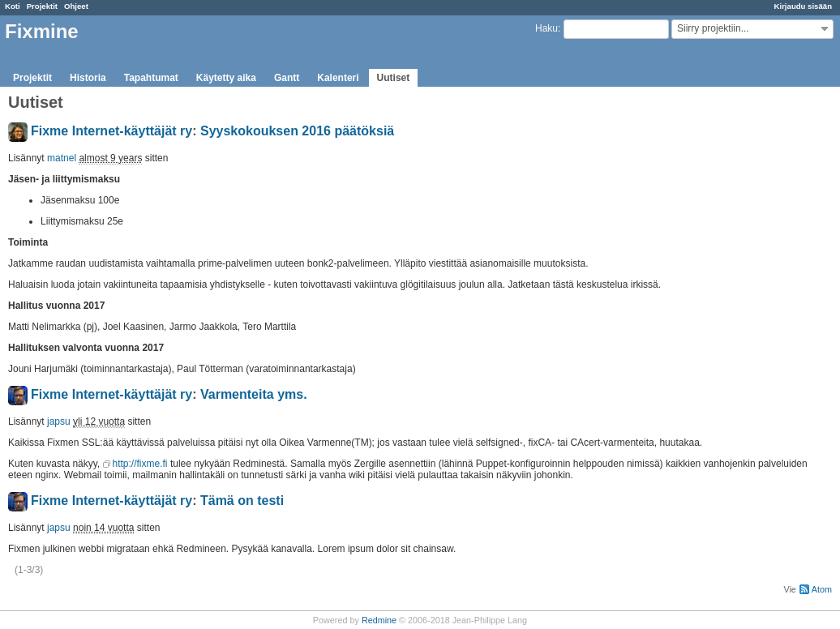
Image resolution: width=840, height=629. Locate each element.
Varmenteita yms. (254, 394)
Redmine (379, 620)
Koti (13, 6)
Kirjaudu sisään (803, 6)
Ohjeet (76, 6)
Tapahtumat (151, 78)
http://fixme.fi (140, 464)
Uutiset (394, 78)
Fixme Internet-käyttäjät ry (111, 131)
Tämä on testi (242, 501)
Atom (822, 589)
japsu (59, 421)
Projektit (42, 6)
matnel (62, 158)
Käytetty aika (226, 78)
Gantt (287, 78)
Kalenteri (338, 78)
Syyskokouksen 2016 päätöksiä (297, 131)
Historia (88, 78)
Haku (546, 28)
